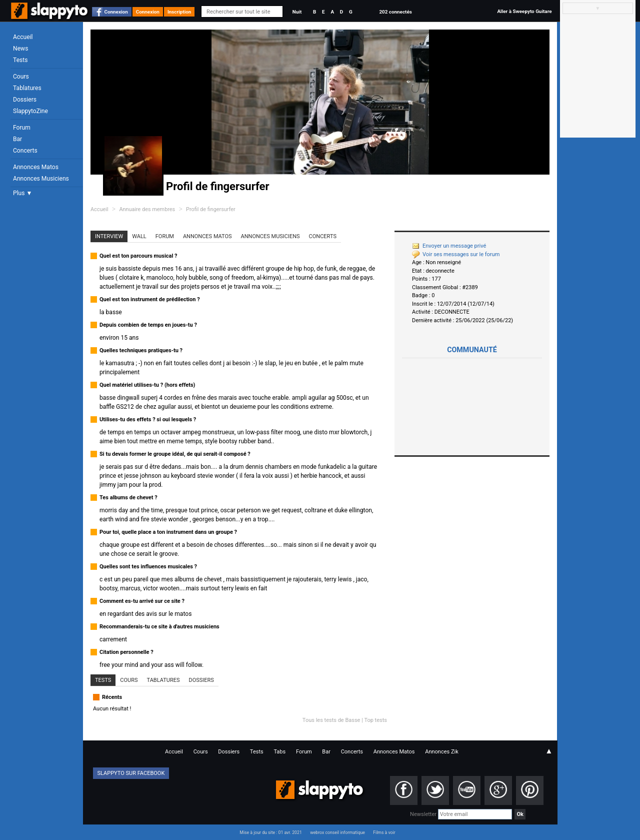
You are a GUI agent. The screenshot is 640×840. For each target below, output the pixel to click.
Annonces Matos (36, 167)
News (20, 49)
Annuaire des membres (147, 209)
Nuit (297, 12)
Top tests (375, 720)
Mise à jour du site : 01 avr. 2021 (270, 832)
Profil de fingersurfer (211, 209)
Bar (17, 139)
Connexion (116, 12)
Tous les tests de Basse (331, 720)
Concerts (25, 151)
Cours (21, 77)
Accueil (23, 37)
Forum (22, 128)
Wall (139, 236)
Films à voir (384, 832)
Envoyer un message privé (449, 246)
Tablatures (27, 88)
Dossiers (25, 100)
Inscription (179, 12)
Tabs (279, 752)
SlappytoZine (30, 111)
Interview (109, 236)
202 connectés (395, 12)
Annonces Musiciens (41, 179)
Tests (20, 60)
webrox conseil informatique (337, 832)
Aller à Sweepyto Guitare (524, 11)
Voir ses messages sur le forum (456, 254)
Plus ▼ (22, 193)
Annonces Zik (442, 752)
